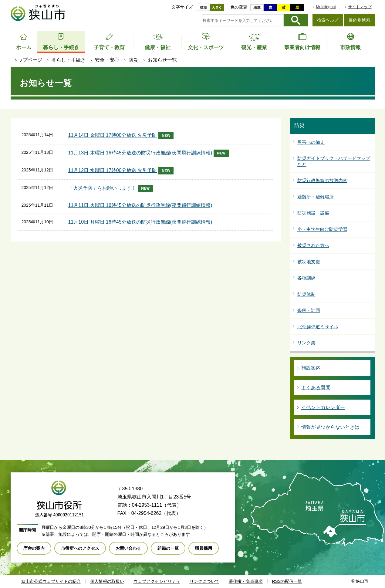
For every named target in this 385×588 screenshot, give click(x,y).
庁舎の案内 (34, 548)
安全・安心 (107, 60)
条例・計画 (309, 310)
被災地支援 (309, 262)
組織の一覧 (168, 548)
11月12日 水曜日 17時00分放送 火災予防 (121, 171)
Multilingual (326, 7)
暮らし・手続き (69, 60)
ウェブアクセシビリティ (157, 581)
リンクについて (204, 581)
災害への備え (311, 142)
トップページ (28, 60)
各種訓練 (306, 278)
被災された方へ (313, 245)
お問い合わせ (128, 548)
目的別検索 (360, 20)
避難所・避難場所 (316, 197)
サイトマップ (360, 7)
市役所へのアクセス (80, 548)
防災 (133, 60)
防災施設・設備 (313, 213)
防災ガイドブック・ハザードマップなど (334, 161)
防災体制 (306, 294)
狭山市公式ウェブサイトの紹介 (51, 581)
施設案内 (311, 368)
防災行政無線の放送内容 (322, 180)
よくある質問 (316, 388)
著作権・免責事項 (246, 581)
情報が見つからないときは (330, 427)
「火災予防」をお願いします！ (111, 188)
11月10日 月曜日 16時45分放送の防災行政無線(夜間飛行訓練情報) (140, 222)
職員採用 (204, 548)
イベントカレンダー (323, 407)
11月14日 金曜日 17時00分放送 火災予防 (121, 136)
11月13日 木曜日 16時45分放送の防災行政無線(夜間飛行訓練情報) (149, 153)
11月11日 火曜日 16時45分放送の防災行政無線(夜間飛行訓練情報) (140, 205)
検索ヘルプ (328, 20)
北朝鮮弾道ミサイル (318, 327)
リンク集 (306, 343)
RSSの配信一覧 (287, 581)
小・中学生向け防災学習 (322, 229)
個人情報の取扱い (107, 581)
